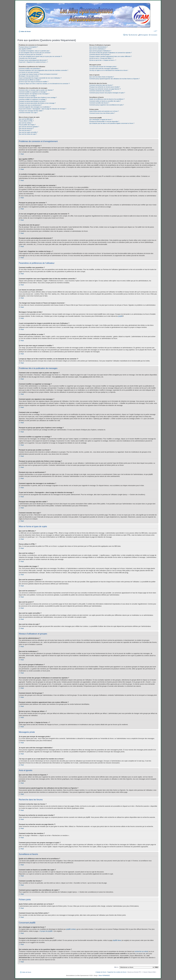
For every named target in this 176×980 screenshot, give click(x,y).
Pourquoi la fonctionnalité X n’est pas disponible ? (104, 121)
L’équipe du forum (101, 972)
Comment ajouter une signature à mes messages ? (34, 94)
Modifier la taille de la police (155, 31)
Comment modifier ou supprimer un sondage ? (33, 99)
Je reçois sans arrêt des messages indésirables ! (104, 69)
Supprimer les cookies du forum (117, 972)
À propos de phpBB (46, 931)
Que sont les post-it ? (25, 130)
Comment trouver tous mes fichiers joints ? (102, 113)
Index (67, 16)
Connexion (154, 35)
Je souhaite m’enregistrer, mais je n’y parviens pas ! (34, 51)
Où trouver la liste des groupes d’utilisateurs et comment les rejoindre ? (111, 53)
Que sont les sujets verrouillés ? (28, 132)
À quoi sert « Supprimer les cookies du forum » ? (33, 62)
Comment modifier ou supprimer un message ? (33, 92)
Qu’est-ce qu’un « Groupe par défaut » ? (101, 58)
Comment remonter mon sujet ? (28, 113)
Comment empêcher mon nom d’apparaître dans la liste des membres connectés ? (44, 70)
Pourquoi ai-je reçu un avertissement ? (30, 105)
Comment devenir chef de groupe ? (100, 54)
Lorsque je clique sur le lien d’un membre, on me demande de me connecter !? (44, 84)
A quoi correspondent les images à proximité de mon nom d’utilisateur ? (40, 78)
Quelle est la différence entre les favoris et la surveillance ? (107, 99)
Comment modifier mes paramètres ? (30, 69)
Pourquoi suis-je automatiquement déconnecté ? (33, 60)
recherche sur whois (141, 951)
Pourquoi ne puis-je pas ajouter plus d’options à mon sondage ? (38, 97)
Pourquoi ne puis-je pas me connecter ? (31, 54)
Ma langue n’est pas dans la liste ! (29, 76)
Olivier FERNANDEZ (104, 976)
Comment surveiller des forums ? (99, 103)
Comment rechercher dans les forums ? (101, 85)
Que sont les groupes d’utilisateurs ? (100, 51)
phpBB (120, 316)
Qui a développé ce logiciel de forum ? (101, 120)
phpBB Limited (71, 929)
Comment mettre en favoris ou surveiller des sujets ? (105, 101)
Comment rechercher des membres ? (100, 91)
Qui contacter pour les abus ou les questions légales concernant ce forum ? (112, 123)
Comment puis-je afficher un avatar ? (30, 80)
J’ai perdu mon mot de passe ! (28, 58)
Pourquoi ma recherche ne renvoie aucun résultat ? (105, 87)
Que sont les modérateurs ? (98, 49)
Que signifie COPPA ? (25, 49)
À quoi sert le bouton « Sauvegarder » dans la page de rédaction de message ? (42, 109)
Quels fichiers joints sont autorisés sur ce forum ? (104, 111)
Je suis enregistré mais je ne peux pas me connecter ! (35, 53)
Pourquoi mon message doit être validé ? (31, 111)
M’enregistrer (144, 35)
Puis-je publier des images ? (27, 125)
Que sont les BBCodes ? (26, 119)
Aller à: (116, 967)
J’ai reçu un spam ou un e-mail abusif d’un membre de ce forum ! (109, 70)
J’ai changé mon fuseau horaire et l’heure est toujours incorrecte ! (38, 74)
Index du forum (26, 31)
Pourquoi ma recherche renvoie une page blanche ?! (105, 89)
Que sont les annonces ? (26, 128)
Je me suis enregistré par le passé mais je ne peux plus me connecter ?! (40, 56)
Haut (22, 154)
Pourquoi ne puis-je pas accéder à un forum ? (32, 101)
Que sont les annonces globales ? (29, 127)
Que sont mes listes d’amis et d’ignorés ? (102, 77)
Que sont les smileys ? (26, 123)
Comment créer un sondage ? (28, 96)
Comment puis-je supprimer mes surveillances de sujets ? (107, 105)
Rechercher (134, 35)
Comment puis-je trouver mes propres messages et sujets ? (107, 93)
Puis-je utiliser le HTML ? (26, 121)
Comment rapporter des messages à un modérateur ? (35, 107)
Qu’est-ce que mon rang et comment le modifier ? (34, 82)
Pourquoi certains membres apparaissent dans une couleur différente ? (110, 56)
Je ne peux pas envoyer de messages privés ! (103, 67)
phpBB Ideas (117, 940)
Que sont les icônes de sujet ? (28, 134)
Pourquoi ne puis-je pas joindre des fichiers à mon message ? (37, 103)
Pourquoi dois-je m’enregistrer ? (28, 47)
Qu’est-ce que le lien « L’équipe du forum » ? (103, 60)
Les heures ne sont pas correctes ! (29, 72)
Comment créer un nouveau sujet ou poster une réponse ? (36, 90)
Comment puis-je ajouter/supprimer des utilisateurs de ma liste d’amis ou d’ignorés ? (114, 79)
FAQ (126, 35)
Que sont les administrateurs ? (98, 47)
